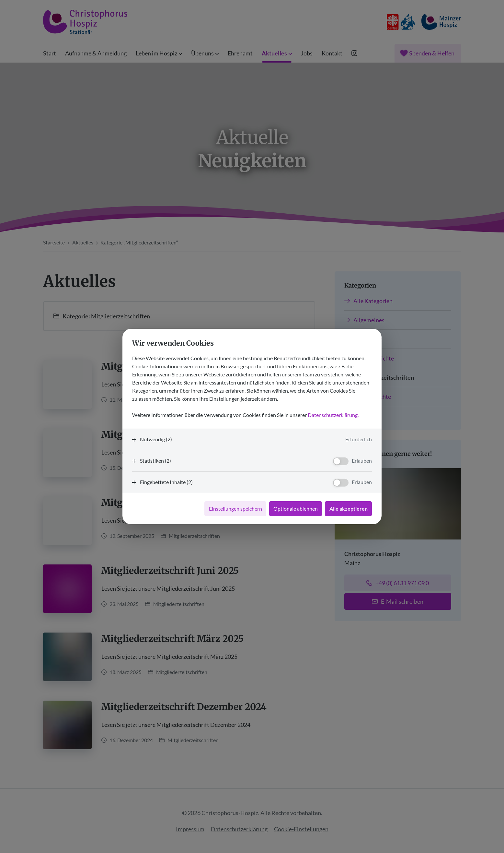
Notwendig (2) (156, 439)
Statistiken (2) (155, 461)
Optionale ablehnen (296, 509)
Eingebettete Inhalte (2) (166, 482)
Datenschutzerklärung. (333, 415)
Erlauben (362, 461)
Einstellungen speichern (235, 509)
